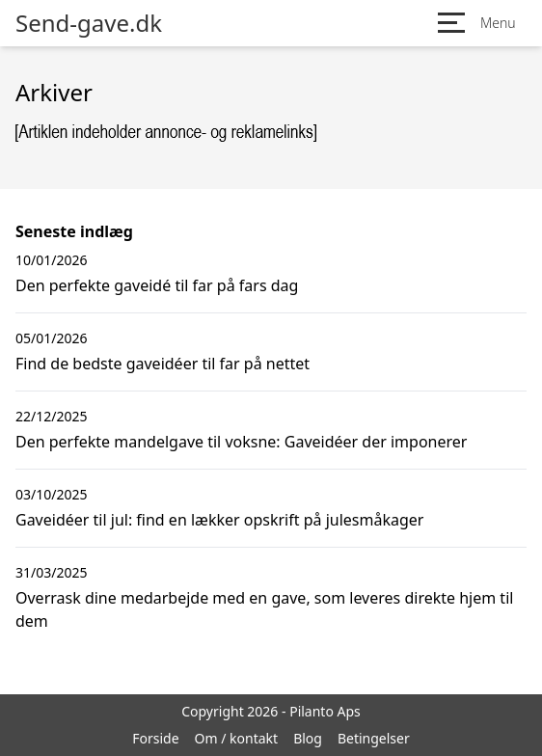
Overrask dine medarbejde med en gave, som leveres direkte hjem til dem (264, 609)
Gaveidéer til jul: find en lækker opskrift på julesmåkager (219, 520)
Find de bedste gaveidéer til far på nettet (163, 364)
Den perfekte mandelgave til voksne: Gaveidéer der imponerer (241, 442)
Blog (308, 738)
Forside (155, 738)
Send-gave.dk (89, 23)
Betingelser (374, 738)
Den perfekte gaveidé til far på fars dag (157, 285)
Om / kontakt (237, 738)
